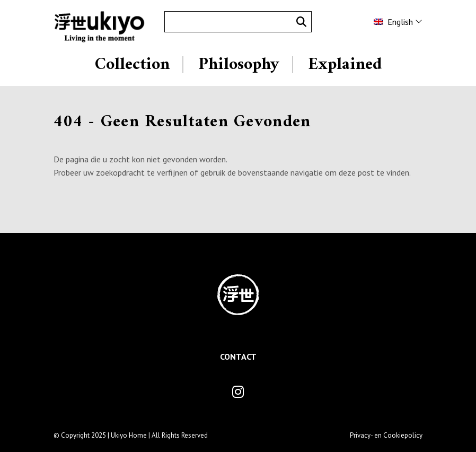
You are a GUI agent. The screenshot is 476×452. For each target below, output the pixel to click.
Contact (238, 357)
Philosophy (239, 65)
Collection (132, 65)
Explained (345, 65)
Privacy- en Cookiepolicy (386, 435)
